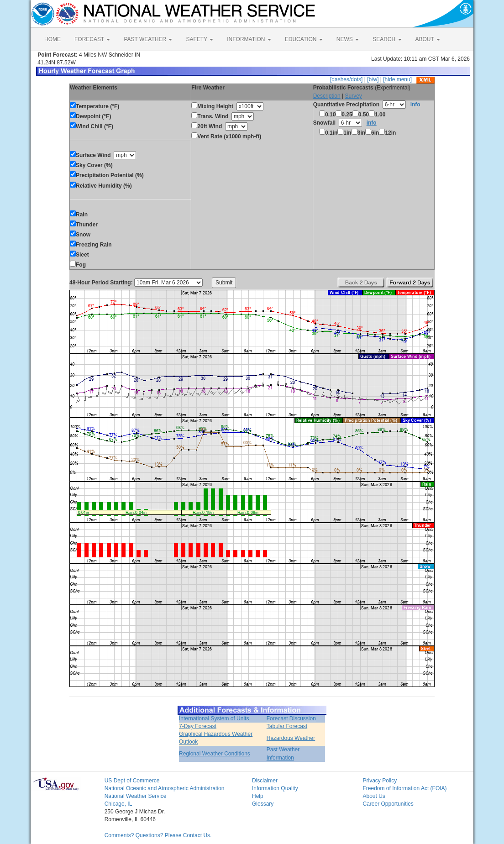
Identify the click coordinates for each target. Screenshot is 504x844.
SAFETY (199, 39)
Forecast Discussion (291, 718)
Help (258, 796)
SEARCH (387, 39)
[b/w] (373, 79)
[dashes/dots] (346, 79)
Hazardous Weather (291, 738)
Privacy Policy (380, 781)
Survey (353, 96)
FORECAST (92, 39)
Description (327, 96)
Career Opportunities (388, 804)
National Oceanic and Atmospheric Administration (165, 788)
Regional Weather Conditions (215, 754)
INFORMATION (249, 39)
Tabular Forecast (287, 726)
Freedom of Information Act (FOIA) (404, 788)
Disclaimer (265, 781)
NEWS (348, 39)
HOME (52, 39)
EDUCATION (304, 39)
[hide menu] (397, 79)
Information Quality (275, 788)
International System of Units (214, 718)
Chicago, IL (118, 804)
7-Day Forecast (198, 726)
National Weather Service (136, 796)
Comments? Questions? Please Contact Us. (158, 835)
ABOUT (428, 39)
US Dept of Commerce (132, 781)
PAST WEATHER (148, 39)
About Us (374, 796)
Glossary (263, 804)
